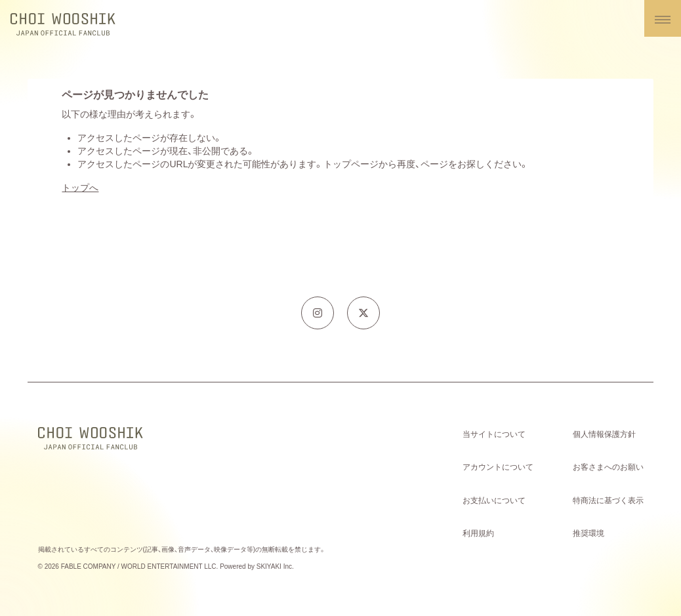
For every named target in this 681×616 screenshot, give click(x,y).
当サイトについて (494, 434)
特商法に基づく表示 (608, 501)
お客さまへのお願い (608, 467)
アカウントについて (498, 467)
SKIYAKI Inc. (275, 566)
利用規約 (478, 533)
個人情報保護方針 (604, 434)
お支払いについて (494, 501)
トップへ (80, 188)
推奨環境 (588, 533)
